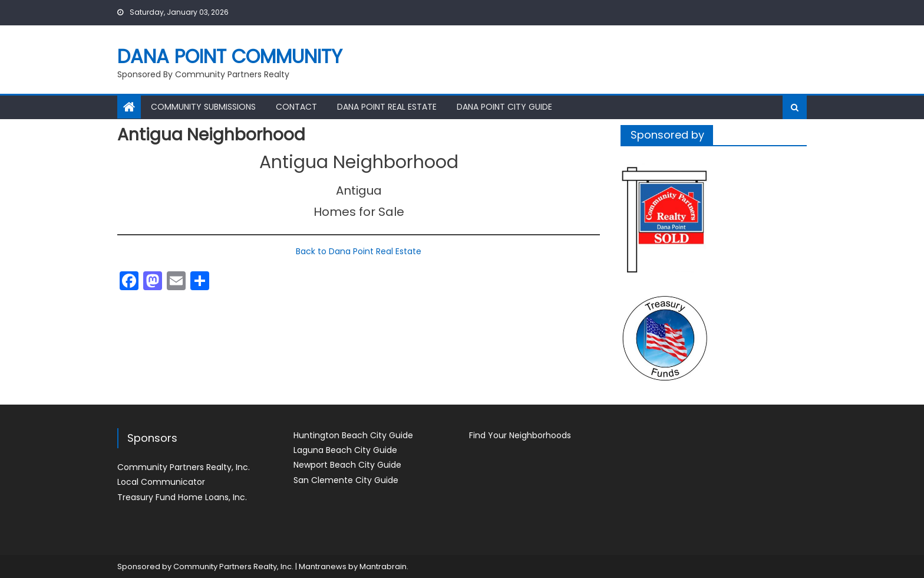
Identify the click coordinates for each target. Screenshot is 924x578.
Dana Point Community (230, 56)
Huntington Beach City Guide (353, 435)
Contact (296, 107)
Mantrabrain (383, 566)
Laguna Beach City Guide (345, 450)
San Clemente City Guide (346, 480)
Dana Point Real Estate (387, 107)
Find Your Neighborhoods (520, 435)
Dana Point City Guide (504, 107)
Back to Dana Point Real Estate (359, 251)
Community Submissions (203, 107)
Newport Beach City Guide (347, 465)
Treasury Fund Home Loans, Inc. (182, 497)
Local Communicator (161, 482)
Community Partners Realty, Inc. (184, 467)
